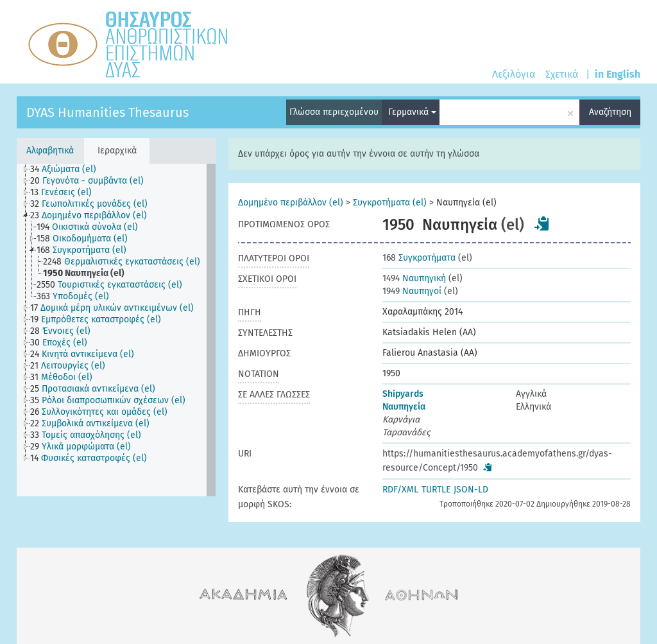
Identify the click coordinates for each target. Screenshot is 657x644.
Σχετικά (562, 74)
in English (618, 74)
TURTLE (436, 490)
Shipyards (403, 394)
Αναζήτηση (610, 112)
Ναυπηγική (414, 278)
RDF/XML (400, 490)
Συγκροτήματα (419, 258)
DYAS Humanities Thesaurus (107, 112)
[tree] (116, 330)
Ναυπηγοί (412, 291)
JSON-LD (471, 490)
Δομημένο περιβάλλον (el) (291, 203)
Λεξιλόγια (514, 74)
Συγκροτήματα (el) (390, 203)
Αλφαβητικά (50, 151)
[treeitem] (69, 170)
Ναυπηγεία (404, 407)
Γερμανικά (412, 112)
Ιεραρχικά (117, 151)
